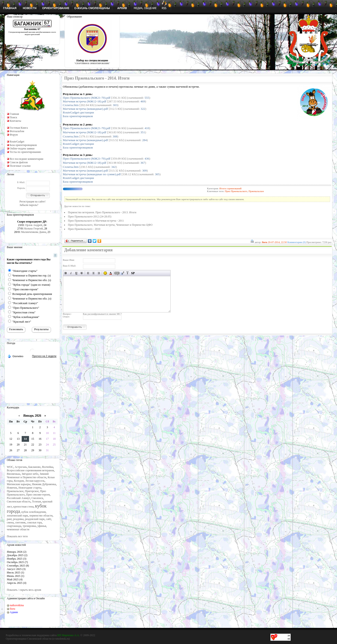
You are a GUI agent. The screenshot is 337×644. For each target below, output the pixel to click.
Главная (14, 114)
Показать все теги (17, 536)
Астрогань (21, 467)
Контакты (15, 121)
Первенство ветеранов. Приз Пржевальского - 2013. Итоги (102, 212)
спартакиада (14, 526)
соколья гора (34, 522)
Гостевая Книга (19, 128)
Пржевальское (15, 491)
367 (143, 163)
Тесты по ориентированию (25, 152)
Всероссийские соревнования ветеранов (30, 470)
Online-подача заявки (22, 148)
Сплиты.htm (71, 105)
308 (115, 136)
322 (143, 109)
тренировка (29, 526)
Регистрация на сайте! (33, 202)
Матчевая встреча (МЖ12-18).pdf (85, 101)
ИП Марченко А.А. (68, 635)
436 (147, 159)
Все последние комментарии (27, 159)
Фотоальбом (17, 131)
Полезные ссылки (20, 166)
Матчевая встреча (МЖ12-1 (85, 132)
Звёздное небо (30, 474)
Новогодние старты (30, 488)
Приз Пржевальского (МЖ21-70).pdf (87, 98)
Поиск (13, 117)
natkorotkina (17, 605)
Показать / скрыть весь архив (24, 590)
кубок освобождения (34, 512)
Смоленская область (19, 502)
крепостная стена (24, 507)
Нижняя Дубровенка (44, 484)
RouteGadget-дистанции (78, 112)
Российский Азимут (19, 498)
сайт (48, 519)
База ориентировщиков (23, 145)
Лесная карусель (35, 481)
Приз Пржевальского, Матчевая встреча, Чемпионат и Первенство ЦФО (110, 225)
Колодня (19, 481)
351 (143, 132)
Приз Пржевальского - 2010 (84, 229)
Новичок (12, 488)
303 (115, 105)
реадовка (18, 519)
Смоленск (37, 498)
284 (145, 140)
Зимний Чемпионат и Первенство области (28, 476)
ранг (9, 519)
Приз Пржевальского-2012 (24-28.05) (90, 217)
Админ (14, 612)
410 (147, 128)
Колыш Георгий (34, 229)
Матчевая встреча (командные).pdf (86, 109)
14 (25, 439)
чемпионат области (18, 529)
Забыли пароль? (29, 205)
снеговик (21, 522)
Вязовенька (14, 474)
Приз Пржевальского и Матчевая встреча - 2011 (96, 221)
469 (143, 101)
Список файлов (19, 162)
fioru (13, 609)
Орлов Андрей (34, 225)
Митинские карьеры (19, 484)
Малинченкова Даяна (34, 232)
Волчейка (48, 467)
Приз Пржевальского (236, 191)
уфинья (42, 526)
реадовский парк (35, 519)
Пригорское (32, 491)
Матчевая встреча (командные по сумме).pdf (92, 174)
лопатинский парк (18, 516)
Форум (14, 135)
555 (147, 98)
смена (10, 522)
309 (145, 171)
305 (157, 174)
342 (114, 167)
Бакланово (34, 467)
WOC (10, 467)
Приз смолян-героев (38, 495)
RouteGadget (17, 142)
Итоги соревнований (231, 188)
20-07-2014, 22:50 (277, 242)
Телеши (37, 502)
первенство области (41, 516)
